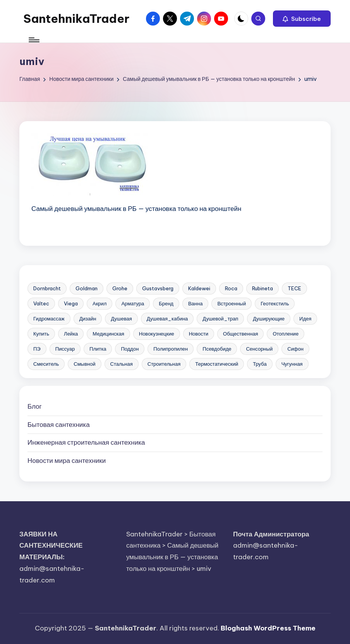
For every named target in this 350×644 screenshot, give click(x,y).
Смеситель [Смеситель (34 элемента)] (46, 364)
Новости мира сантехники (67, 461)
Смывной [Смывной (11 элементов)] (84, 364)
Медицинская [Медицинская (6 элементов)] (108, 334)
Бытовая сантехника (59, 425)
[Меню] (33, 40)
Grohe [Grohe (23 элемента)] (120, 288)
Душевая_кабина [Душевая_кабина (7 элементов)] (167, 319)
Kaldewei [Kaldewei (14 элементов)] (199, 288)
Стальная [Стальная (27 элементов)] (122, 364)
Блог (35, 406)
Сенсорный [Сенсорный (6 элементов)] (259, 349)
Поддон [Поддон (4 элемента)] (130, 349)
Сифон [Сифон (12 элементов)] (295, 349)
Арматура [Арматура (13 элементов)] (133, 303)
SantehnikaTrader (76, 19)
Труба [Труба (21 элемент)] (260, 364)
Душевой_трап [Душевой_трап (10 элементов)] (220, 319)
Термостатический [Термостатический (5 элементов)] (217, 364)
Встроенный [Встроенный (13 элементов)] (232, 303)
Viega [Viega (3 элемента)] (71, 303)
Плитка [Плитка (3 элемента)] (98, 349)
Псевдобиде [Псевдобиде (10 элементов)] (217, 349)
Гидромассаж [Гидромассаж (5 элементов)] (49, 319)
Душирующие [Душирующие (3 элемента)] (269, 319)
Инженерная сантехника (86, 442)
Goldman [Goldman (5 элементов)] (87, 288)
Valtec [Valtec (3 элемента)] (41, 303)
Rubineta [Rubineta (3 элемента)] (262, 288)
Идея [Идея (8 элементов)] (305, 319)
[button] (302, 19)
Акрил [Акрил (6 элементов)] (100, 303)
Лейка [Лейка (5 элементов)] (71, 334)
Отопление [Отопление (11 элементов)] (286, 334)
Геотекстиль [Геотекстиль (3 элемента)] (275, 303)
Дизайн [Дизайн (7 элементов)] (88, 319)
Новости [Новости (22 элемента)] (199, 334)
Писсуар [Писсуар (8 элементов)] (65, 349)
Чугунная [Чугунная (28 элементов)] (292, 364)
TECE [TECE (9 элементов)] (294, 288)
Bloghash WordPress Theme (268, 628)
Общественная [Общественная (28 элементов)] (240, 334)
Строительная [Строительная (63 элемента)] (164, 364)
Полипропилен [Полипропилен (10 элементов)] (171, 349)
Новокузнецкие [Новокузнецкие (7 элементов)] (157, 334)
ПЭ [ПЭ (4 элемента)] (37, 349)
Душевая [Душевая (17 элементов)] (121, 319)
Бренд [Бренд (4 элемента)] (166, 303)
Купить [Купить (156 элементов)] (41, 334)
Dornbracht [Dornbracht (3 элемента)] (47, 288)
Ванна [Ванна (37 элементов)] (196, 303)
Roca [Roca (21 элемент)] (231, 288)
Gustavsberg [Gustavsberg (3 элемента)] (158, 288)
